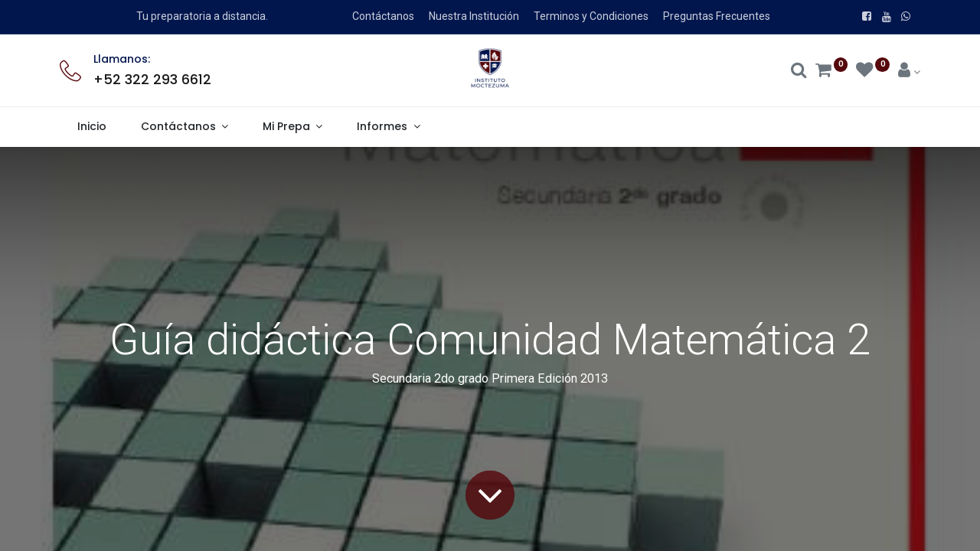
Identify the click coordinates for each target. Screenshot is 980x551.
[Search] (799, 72)
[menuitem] (91, 127)
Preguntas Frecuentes (717, 16)
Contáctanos (383, 16)
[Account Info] (909, 72)
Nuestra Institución (474, 16)
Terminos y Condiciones (591, 16)
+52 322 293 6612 (152, 80)
